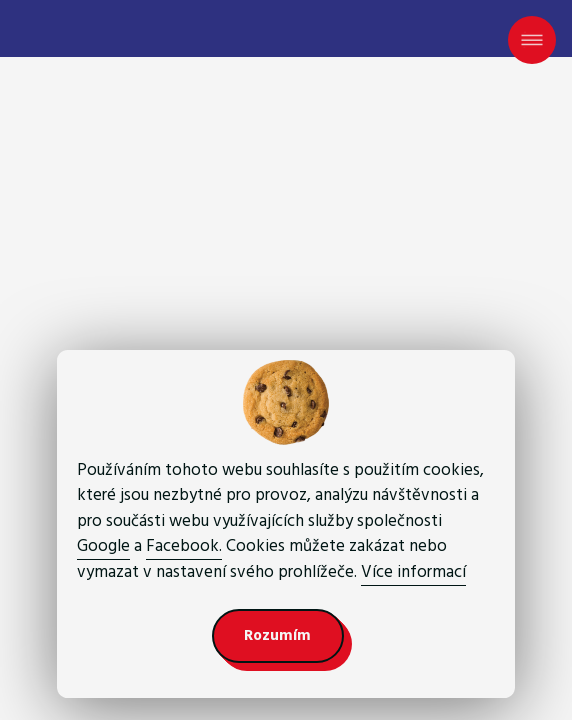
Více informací (413, 572)
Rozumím (277, 635)
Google (103, 546)
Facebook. (184, 546)
